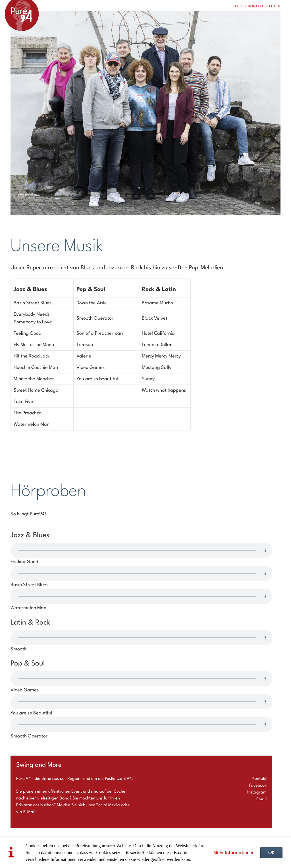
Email (261, 799)
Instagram (257, 792)
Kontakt (256, 6)
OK (271, 853)
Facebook (258, 786)
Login (275, 6)
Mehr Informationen (234, 853)
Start (238, 6)
